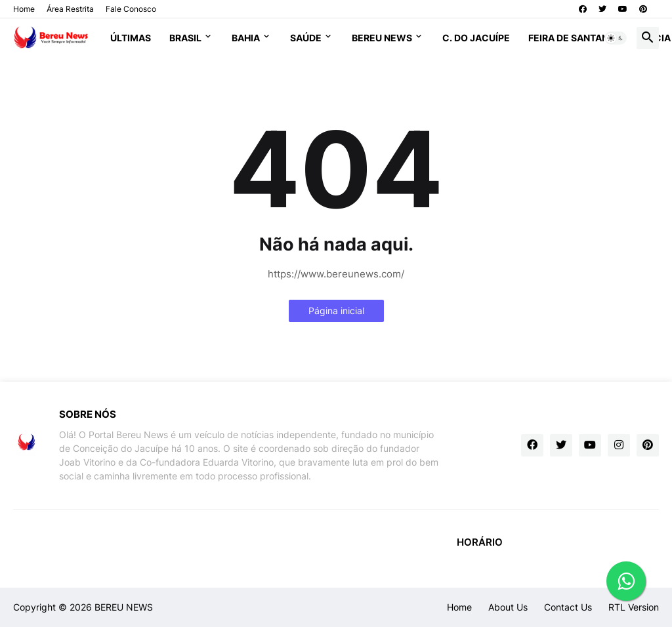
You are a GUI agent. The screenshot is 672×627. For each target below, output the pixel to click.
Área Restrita (70, 9)
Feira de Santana (572, 38)
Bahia (246, 38)
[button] (616, 38)
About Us (508, 607)
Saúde (306, 38)
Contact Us (568, 607)
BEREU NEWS (124, 607)
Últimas (131, 38)
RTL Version (634, 607)
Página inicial (336, 311)
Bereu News (382, 38)
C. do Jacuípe (476, 38)
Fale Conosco (131, 9)
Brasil (185, 38)
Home (24, 9)
